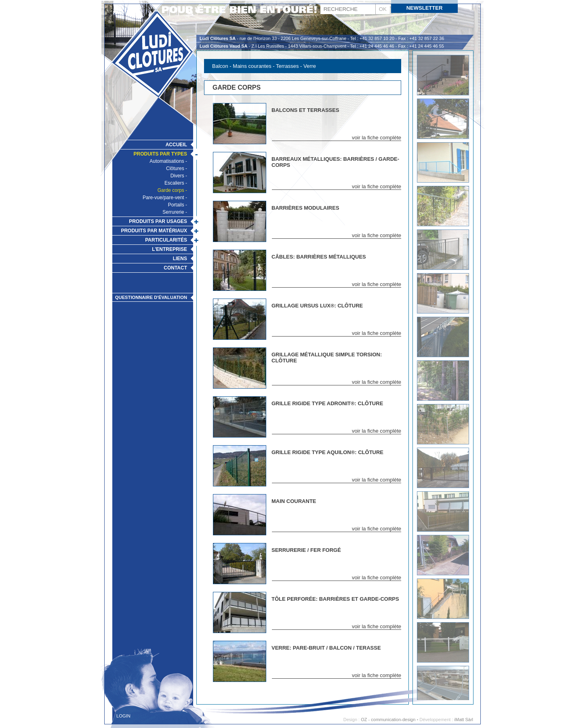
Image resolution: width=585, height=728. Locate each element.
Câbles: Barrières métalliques (319, 257)
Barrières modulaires (305, 208)
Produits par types (160, 154)
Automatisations (167, 161)
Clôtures (175, 168)
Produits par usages (158, 221)
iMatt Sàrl (464, 720)
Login (123, 716)
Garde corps (171, 190)
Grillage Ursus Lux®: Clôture (317, 306)
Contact (175, 268)
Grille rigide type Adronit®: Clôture (327, 403)
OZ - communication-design (388, 720)
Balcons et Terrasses (305, 110)
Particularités (166, 240)
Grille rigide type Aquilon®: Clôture (327, 452)
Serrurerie (173, 212)
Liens (180, 259)
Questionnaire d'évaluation (151, 297)
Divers (177, 176)
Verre (310, 66)
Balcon (220, 66)
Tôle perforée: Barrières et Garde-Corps (335, 599)
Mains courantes (253, 66)
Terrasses (287, 66)
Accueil (176, 145)
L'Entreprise (169, 249)
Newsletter (425, 8)
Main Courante (294, 501)
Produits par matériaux (154, 231)
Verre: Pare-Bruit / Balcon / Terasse (326, 648)
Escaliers (174, 183)
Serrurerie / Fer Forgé (306, 550)
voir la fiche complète (377, 138)
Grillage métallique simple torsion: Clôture (327, 358)
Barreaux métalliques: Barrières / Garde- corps (335, 162)
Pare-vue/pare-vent (163, 198)
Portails (176, 205)
